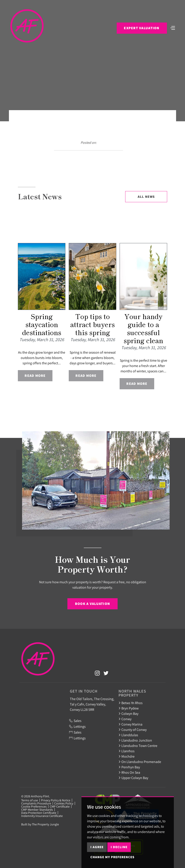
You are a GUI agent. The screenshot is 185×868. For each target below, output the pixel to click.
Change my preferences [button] (112, 857)
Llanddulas (128, 735)
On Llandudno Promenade (140, 762)
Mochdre (127, 756)
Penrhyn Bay (129, 767)
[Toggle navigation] (173, 27)
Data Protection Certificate (39, 813)
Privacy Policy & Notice (56, 800)
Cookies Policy (64, 803)
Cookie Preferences (34, 806)
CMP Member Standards (37, 810)
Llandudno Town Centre (138, 746)
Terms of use (30, 800)
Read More (35, 376)
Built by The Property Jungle (40, 824)
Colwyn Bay (128, 713)
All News (146, 197)
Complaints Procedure (36, 803)
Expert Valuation (142, 28)
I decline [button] (119, 847)
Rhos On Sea (129, 772)
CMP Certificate (60, 806)
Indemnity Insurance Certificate (42, 816)
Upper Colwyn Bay (133, 778)
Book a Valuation (92, 604)
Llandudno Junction (135, 740)
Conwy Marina (130, 724)
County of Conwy (133, 730)
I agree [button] (97, 847)
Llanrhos (127, 751)
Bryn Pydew (129, 708)
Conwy (125, 719)
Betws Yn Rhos (131, 703)
